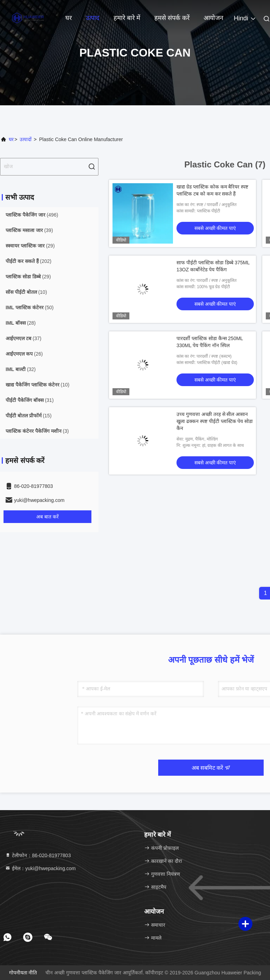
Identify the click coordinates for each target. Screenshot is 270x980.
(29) (30, 246)
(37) (24, 338)
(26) (24, 354)
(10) (26, 292)
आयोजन (213, 18)
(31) (30, 400)
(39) (29, 230)
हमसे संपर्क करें (172, 18)
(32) (21, 369)
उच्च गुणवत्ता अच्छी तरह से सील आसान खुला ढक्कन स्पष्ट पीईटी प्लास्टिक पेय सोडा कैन (215, 421)
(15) (29, 416)
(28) (21, 323)
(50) (30, 307)
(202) (28, 261)
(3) (37, 431)
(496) (32, 215)
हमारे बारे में (127, 18)
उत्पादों (26, 139)
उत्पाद (93, 18)
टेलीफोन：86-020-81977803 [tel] (38, 855)
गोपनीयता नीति (23, 973)
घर (69, 18)
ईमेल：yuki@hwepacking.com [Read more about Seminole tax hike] (40, 868)
